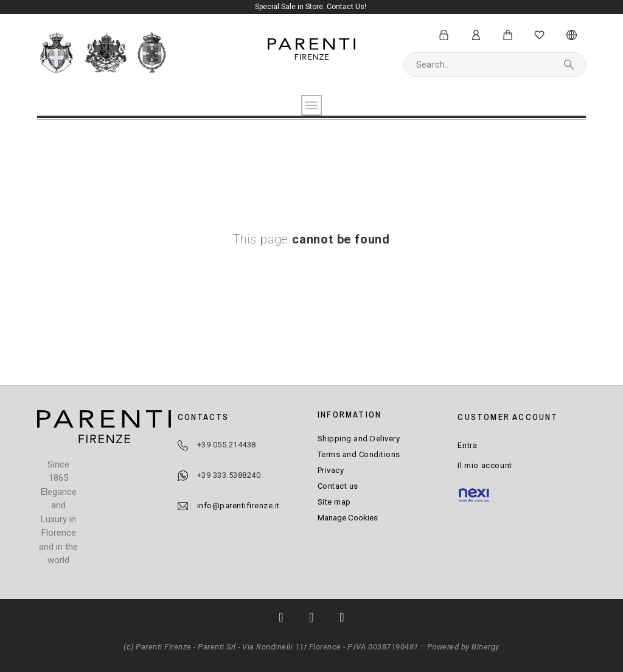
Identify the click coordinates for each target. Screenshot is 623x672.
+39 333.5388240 (229, 475)
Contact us (338, 486)
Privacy (331, 470)
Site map (334, 502)
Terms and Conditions (359, 454)
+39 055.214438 (227, 445)
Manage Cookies (348, 517)
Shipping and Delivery (359, 439)
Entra (467, 445)
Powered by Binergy (463, 647)
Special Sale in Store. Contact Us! (311, 7)
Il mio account (485, 465)
